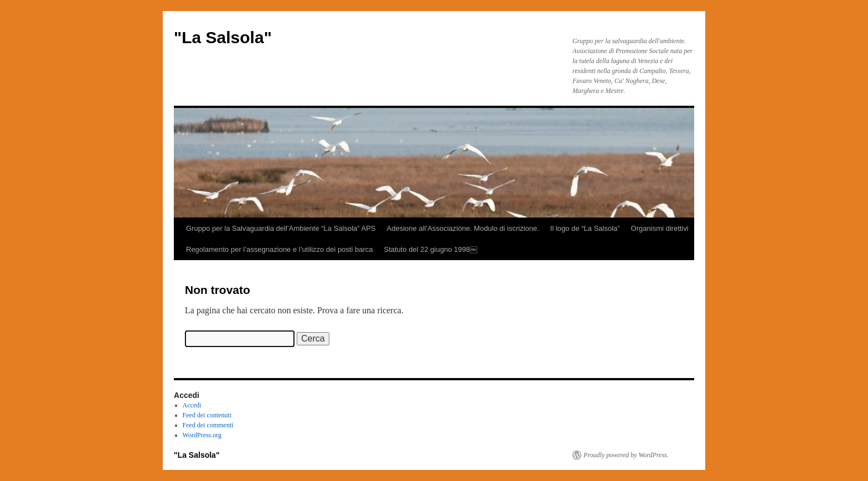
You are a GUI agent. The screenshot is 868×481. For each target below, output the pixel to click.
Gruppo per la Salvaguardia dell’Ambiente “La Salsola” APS (281, 228)
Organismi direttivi (660, 228)
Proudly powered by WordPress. (626, 455)
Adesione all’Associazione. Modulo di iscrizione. (463, 228)
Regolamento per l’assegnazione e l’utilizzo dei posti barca (279, 249)
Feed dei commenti (208, 425)
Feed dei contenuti (207, 415)
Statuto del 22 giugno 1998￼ (430, 249)
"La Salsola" (223, 37)
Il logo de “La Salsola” (585, 228)
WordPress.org (202, 435)
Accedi (192, 405)
